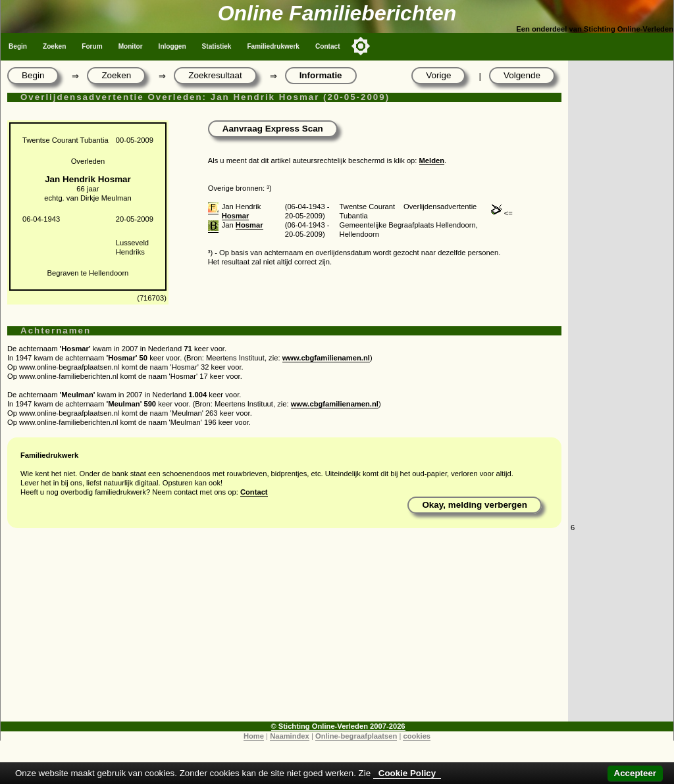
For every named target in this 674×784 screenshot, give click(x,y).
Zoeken (54, 46)
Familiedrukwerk (273, 46)
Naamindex (290, 736)
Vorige (438, 75)
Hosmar (236, 216)
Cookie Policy (407, 773)
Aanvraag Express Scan (273, 129)
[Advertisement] (284, 629)
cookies (417, 736)
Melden (432, 160)
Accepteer (635, 773)
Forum (92, 46)
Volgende (522, 75)
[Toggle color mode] (361, 46)
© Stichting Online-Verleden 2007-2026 (338, 726)
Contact (328, 46)
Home (254, 736)
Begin (18, 46)
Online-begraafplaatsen (356, 736)
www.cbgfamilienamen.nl (326, 358)
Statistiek (217, 46)
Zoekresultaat (215, 75)
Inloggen (172, 46)
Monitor (131, 46)
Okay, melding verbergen (475, 505)
